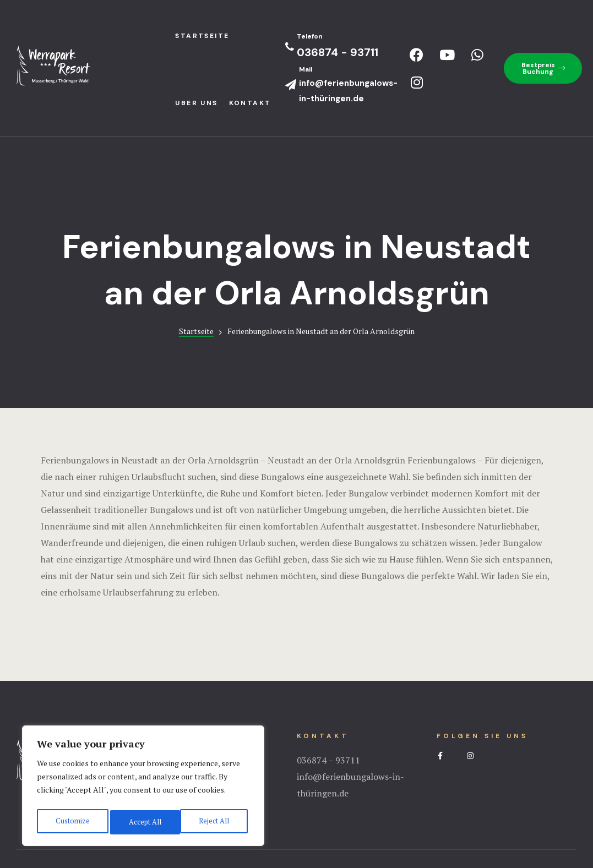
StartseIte (202, 36)
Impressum (297, 816)
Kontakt (250, 103)
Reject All (143, 822)
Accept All (215, 822)
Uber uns (196, 103)
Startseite (196, 264)
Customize (71, 822)
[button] (543, 68)
